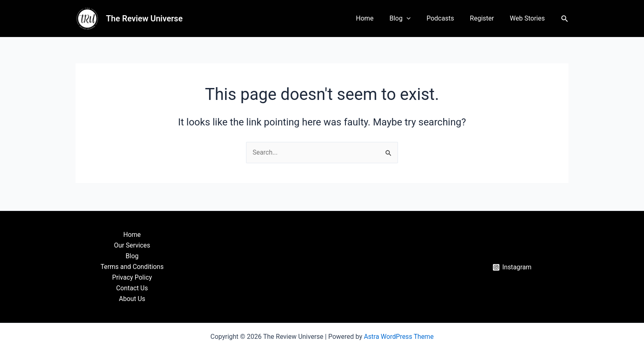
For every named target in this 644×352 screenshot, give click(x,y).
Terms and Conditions (132, 266)
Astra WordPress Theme (399, 337)
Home (377, 18)
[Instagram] (512, 267)
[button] (565, 19)
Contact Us (132, 288)
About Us (132, 299)
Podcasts (447, 18)
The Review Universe (144, 19)
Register (486, 18)
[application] (416, 19)
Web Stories (529, 18)
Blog (410, 19)
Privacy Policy (132, 277)
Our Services (132, 244)
